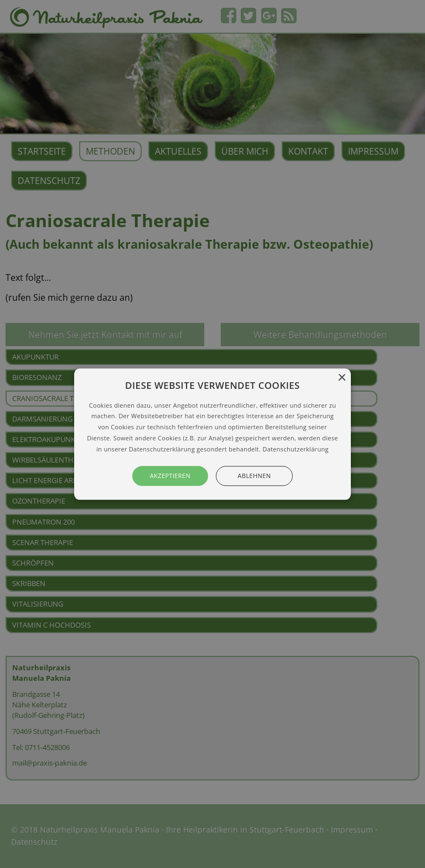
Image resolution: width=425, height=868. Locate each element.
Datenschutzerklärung (295, 449)
